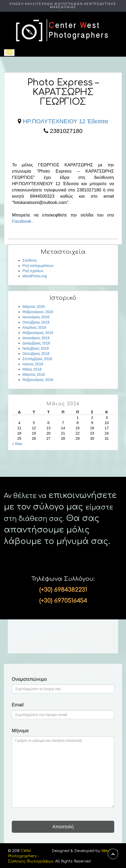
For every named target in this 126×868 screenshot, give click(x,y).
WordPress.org (35, 276)
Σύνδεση (30, 260)
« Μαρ (17, 444)
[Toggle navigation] (9, 53)
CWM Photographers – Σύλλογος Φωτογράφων (31, 856)
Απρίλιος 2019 (34, 327)
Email (18, 705)
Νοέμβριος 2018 (36, 348)
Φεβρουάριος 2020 (38, 312)
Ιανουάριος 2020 (36, 317)
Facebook (22, 221)
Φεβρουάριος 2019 (38, 333)
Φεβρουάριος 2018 (38, 380)
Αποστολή (63, 827)
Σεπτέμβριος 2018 (37, 359)
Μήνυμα (20, 731)
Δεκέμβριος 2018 (36, 343)
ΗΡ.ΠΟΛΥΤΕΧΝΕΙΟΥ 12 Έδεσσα (66, 121)
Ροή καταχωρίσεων (38, 266)
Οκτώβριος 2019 (36, 322)
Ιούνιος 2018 (33, 364)
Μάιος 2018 (32, 369)
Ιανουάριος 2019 (36, 338)
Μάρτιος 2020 (34, 307)
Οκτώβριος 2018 (36, 354)
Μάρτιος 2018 (34, 374)
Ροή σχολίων (33, 271)
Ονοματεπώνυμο (29, 679)
